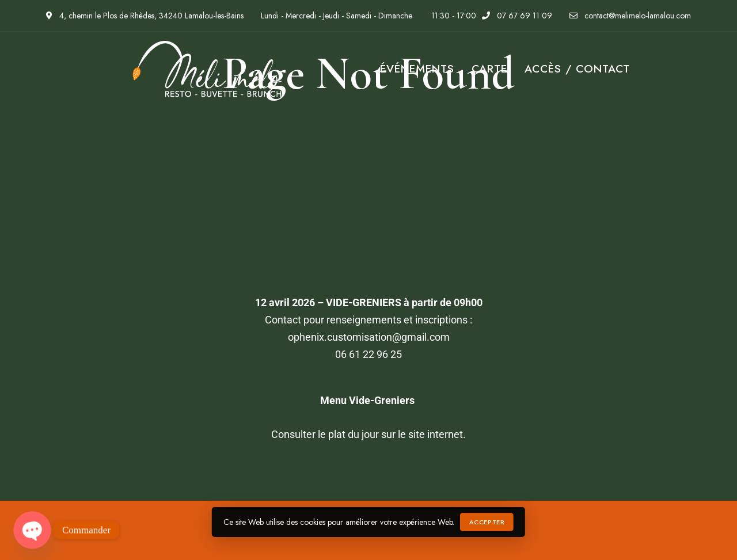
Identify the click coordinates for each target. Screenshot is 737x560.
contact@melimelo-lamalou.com (630, 16)
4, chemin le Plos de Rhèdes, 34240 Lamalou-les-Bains (145, 16)
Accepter (487, 522)
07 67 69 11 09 (517, 16)
